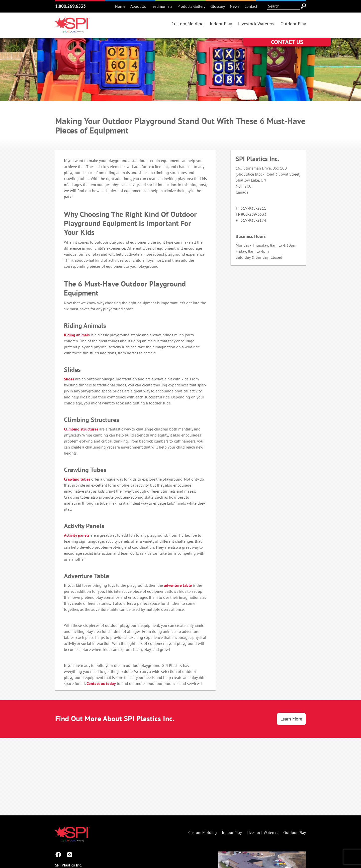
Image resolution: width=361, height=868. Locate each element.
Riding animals (77, 335)
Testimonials (162, 6)
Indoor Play (221, 24)
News (235, 6)
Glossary (218, 6)
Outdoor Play (293, 24)
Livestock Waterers (256, 24)
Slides (69, 379)
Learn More (291, 719)
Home (120, 6)
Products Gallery (191, 6)
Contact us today (101, 683)
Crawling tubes (77, 479)
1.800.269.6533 (70, 6)
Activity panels (77, 535)
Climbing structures (81, 429)
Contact (251, 6)
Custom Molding (188, 24)
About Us (138, 6)
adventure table (178, 585)
